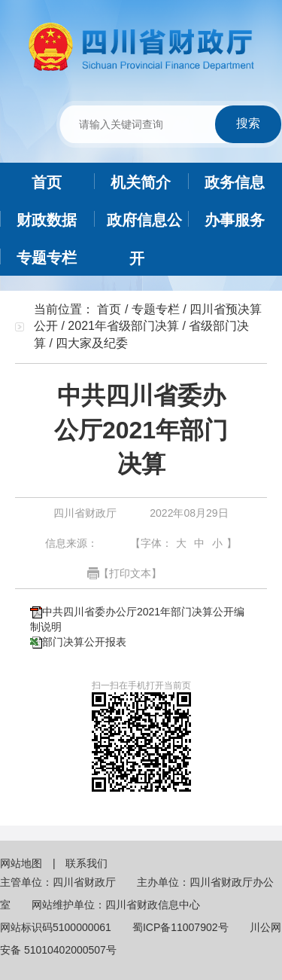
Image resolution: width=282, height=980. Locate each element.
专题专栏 (156, 309)
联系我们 (86, 863)
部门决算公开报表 (84, 642)
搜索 (248, 123)
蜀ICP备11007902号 (180, 927)
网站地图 (23, 863)
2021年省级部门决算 (123, 326)
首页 (109, 309)
